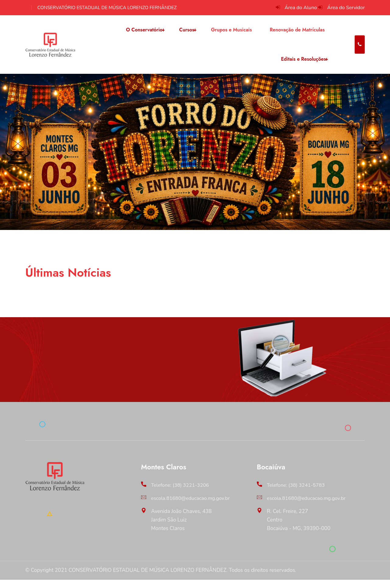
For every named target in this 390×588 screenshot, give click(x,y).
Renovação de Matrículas (295, 32)
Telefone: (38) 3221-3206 (181, 494)
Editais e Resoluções (302, 65)
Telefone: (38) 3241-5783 (297, 494)
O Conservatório (144, 32)
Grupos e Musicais (230, 32)
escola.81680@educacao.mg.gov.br (192, 507)
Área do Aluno (298, 7)
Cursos (186, 32)
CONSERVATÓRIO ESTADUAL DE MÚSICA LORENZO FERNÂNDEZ (107, 8)
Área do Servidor (345, 7)
